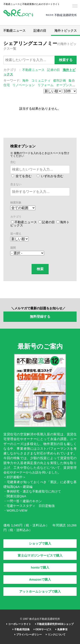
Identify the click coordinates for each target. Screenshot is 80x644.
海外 (25, 81)
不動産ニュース (14, 31)
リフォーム (46, 85)
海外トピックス (66, 31)
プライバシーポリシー (28, 635)
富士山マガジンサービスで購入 (40, 556)
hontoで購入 (40, 568)
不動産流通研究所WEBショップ (54, 624)
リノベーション (24, 85)
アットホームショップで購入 (40, 592)
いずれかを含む (50, 176)
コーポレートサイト (19, 624)
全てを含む (21, 176)
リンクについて (56, 635)
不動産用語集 (21, 629)
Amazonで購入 (40, 580)
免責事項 (61, 629)
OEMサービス (43, 629)
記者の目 (40, 31)
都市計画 (60, 81)
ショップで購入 (40, 544)
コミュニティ (41, 81)
